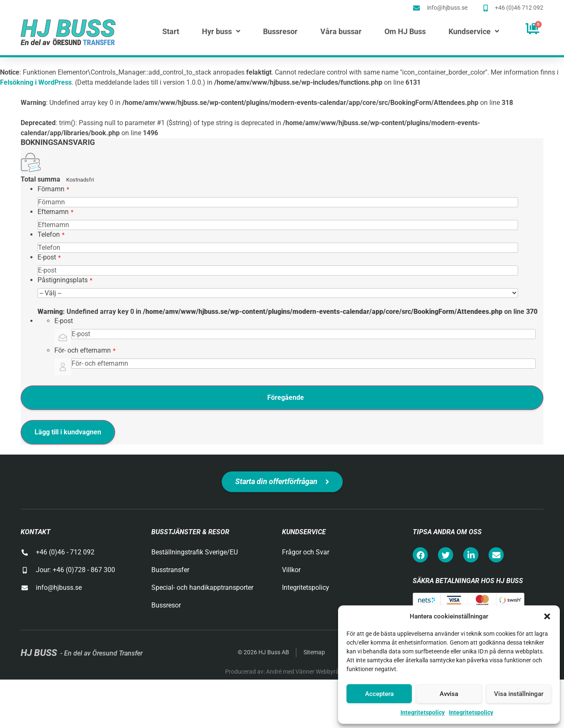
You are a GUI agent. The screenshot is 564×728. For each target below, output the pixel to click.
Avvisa (449, 694)
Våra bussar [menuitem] (341, 32)
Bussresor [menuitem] (280, 32)
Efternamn (55, 212)
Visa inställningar (519, 694)
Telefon (51, 234)
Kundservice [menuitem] (474, 32)
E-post (49, 257)
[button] (547, 616)
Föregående (282, 397)
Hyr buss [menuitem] (221, 32)
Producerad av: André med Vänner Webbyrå (282, 672)
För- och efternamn (85, 350)
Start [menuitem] (171, 32)
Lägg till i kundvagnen (68, 432)
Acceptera (379, 694)
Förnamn (53, 189)
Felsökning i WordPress (36, 82)
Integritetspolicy (423, 712)
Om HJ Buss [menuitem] (405, 32)
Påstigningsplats (65, 280)
